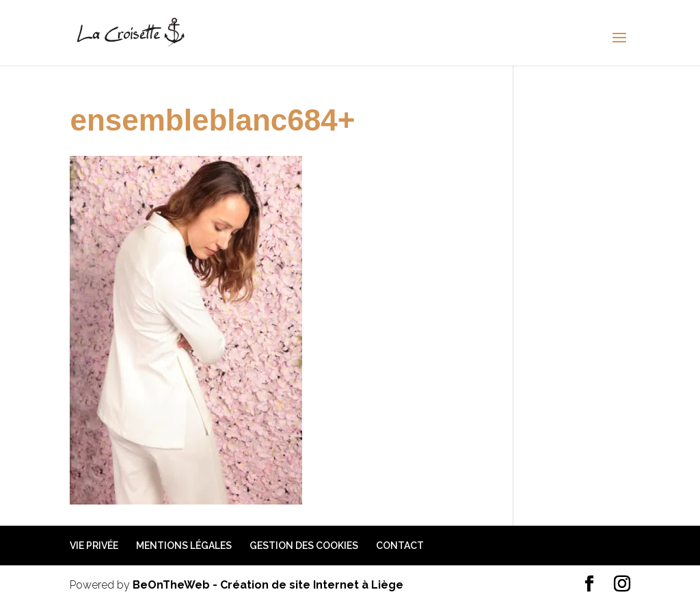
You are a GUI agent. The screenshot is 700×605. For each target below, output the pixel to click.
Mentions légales (184, 546)
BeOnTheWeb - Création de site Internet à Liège (268, 585)
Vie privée (94, 546)
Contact (400, 546)
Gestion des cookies (304, 546)
